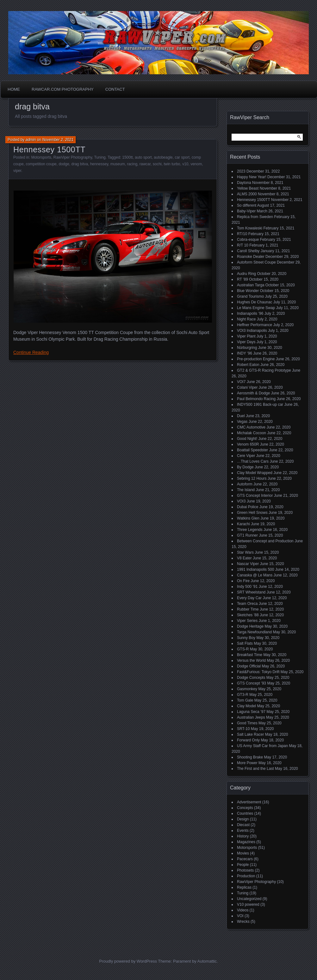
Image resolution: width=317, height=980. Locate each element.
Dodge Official (249, 666)
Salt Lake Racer (250, 734)
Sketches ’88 (248, 615)
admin (31, 140)
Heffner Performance (255, 325)
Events (243, 831)
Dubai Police (248, 507)
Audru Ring (246, 274)
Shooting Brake (250, 757)
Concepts (245, 808)
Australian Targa (251, 285)
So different (247, 205)
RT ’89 (242, 279)
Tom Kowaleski (250, 228)
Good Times (247, 723)
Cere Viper (246, 456)
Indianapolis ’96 (250, 313)
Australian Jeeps (251, 717)
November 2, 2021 (58, 140)
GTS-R (243, 649)
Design (243, 819)
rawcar (145, 164)
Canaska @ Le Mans (255, 575)
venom (196, 164)
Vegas (242, 422)
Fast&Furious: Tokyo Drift (258, 672)
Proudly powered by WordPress (128, 961)
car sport (182, 157)
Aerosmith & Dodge (253, 393)
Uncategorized (249, 899)
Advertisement (249, 802)
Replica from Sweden (255, 217)
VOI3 (241, 501)
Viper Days (246, 342)
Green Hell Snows (252, 513)
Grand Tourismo (250, 296)
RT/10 (242, 234)
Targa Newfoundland (254, 632)
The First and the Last (255, 769)
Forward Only (248, 740)
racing (132, 164)
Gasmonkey (247, 689)
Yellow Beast (248, 188)
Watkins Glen (248, 518)
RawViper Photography (73, 157)
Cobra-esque (248, 240)
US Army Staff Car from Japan (262, 746)
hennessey (99, 164)
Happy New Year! (252, 177)
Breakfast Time (250, 655)
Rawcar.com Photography (63, 89)
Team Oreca (247, 604)
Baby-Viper (246, 211)
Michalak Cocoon (252, 433)
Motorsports (41, 157)
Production (246, 876)
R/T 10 (243, 245)
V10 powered (248, 904)
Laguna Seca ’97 (251, 712)
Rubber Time (248, 609)
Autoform (245, 484)
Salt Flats (245, 643)
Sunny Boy (246, 638)
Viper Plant (246, 336)
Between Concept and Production (265, 541)
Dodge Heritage (250, 626)
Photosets (245, 870)
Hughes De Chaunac (255, 302)
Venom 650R (248, 444)
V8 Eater (244, 558)
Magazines (246, 842)
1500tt (127, 157)
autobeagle (163, 157)
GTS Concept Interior (255, 496)
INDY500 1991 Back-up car (260, 405)
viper (17, 171)
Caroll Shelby (248, 251)
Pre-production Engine (256, 359)
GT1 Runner (247, 535)
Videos (243, 910)
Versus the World (251, 660)
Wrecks (243, 922)
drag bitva (80, 164)
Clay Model (246, 706)
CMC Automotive (251, 427)
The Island (246, 490)
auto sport (143, 157)
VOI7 (241, 382)
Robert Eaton (248, 365)
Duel (241, 416)
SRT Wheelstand (251, 592)
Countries (245, 813)
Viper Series (247, 621)
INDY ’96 (245, 353)
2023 (241, 171)
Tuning (100, 157)
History (243, 836)
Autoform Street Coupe (256, 262)
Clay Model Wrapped (255, 473)
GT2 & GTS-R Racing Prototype (264, 370)
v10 (185, 164)
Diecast (243, 825)
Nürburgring (247, 348)
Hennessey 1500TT (49, 149)
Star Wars (245, 552)
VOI (240, 916)
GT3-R (243, 695)
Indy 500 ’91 (247, 587)
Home (14, 89)
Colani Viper (247, 387)
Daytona (244, 183)
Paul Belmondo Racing (256, 399)
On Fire (243, 581)
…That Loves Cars (253, 461)
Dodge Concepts (251, 678)
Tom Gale (245, 700)
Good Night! (247, 439)
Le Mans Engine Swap (256, 308)
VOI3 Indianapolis (252, 331)
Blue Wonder (248, 291)
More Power (247, 763)
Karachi (243, 524)
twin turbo (172, 164)
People (243, 865)
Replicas (244, 887)
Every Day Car (249, 598)
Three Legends (250, 530)
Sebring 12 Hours (252, 478)
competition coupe (41, 164)
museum (118, 164)
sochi (157, 164)
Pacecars (245, 859)
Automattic (207, 961)
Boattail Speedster (252, 450)
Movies (243, 853)
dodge (64, 164)
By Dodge (245, 467)
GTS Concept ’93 (252, 683)
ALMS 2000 (247, 194)
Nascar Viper (248, 564)
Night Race (246, 319)
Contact (115, 89)
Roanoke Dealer (251, 257)
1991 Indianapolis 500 (255, 569)
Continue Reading (31, 352)
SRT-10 (243, 729)
